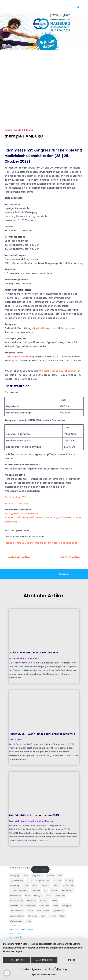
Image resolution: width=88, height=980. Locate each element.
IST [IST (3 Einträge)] (46, 890)
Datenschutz (15, 937)
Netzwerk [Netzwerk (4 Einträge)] (31, 901)
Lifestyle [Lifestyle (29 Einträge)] (38, 896)
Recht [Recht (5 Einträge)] (55, 906)
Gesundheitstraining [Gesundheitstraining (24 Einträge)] (19, 890)
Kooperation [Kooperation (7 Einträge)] (68, 890)
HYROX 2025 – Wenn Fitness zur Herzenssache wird (42, 734)
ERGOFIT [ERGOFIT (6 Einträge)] (57, 880)
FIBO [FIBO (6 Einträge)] (34, 885)
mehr (71, 960)
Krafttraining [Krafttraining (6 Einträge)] (16, 896)
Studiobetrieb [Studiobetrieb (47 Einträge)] (43, 911)
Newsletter (40, 869)
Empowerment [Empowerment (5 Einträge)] (43, 880)
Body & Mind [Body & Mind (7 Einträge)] (38, 875)
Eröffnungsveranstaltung (19, 357)
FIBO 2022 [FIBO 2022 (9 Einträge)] (45, 885)
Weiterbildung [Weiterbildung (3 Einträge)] (16, 921)
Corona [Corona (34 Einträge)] (50, 875)
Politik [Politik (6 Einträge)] (54, 901)
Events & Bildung (23, 130)
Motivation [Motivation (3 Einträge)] (60, 896)
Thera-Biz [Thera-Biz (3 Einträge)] (32, 916)
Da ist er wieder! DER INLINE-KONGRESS (34, 653)
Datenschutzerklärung (49, 975)
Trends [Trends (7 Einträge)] (53, 916)
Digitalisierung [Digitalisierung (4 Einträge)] (16, 880)
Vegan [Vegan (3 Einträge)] (62, 916)
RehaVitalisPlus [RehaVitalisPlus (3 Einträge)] (17, 911)
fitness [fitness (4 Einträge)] (57, 885)
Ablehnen (17, 960)
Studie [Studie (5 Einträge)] (30, 911)
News (36, 658)
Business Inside (17, 658)
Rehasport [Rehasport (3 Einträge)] (66, 906)
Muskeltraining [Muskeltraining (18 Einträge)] (17, 901)
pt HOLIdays (43, 328)
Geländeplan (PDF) (16, 497)
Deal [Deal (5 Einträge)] (60, 875)
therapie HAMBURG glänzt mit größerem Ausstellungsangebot (41, 543)
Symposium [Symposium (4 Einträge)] (58, 911)
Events (8, 130)
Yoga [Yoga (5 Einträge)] (29, 921)
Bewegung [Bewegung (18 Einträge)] (15, 875)
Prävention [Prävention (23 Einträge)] (44, 906)
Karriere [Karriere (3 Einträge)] (55, 890)
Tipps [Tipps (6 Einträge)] (43, 916)
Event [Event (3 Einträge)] (26, 885)
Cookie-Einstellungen (20, 868)
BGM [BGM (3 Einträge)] (26, 875)
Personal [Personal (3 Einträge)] (44, 901)
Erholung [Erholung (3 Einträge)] (69, 880)
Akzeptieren (44, 960)
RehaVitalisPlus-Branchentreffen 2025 (34, 815)
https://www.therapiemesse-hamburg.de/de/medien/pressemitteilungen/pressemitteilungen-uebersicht (43, 518)
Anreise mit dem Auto (17, 503)
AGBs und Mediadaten (21, 929)
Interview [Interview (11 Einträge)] (36, 890)
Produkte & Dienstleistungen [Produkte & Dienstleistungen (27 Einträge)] (23, 906)
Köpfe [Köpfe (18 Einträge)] (28, 896)
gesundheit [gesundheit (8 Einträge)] (68, 885)
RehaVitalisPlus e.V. (43, 821)
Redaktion (64, 574)
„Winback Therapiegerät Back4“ (57, 371)
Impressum (15, 933)
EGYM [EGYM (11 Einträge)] (30, 880)
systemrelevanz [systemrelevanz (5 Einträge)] (17, 916)
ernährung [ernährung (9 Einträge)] (15, 885)
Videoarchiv (15, 925)
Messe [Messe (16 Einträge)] (49, 896)
